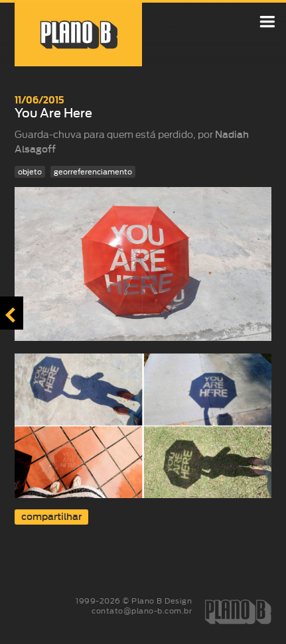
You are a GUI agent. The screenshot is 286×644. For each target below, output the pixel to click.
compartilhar (51, 517)
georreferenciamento (93, 172)
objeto (30, 172)
